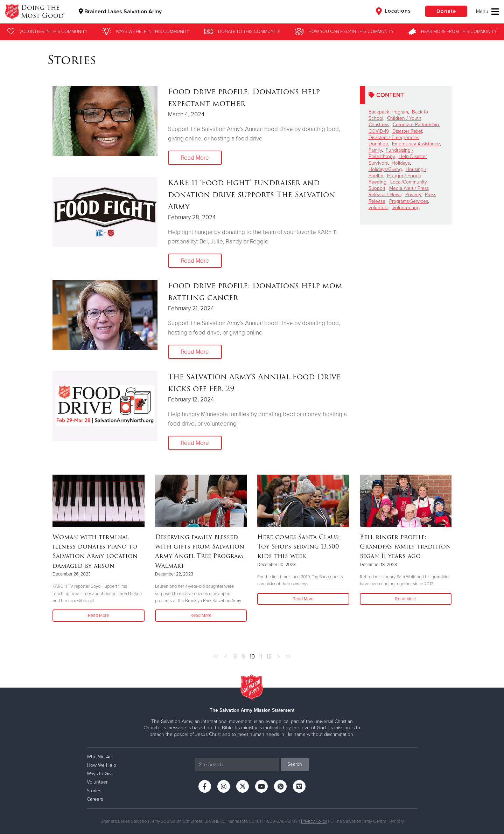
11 (260, 657)
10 (252, 657)
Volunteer (97, 782)
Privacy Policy (314, 821)
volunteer (379, 208)
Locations (393, 11)
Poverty (413, 195)
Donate (446, 11)
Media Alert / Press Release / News (399, 191)
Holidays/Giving (385, 169)
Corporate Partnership (416, 125)
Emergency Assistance (416, 144)
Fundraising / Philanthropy (391, 153)
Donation (378, 144)
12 (269, 657)
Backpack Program (388, 112)
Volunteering (406, 208)
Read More (195, 158)
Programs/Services (409, 201)
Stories (94, 791)
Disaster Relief (407, 131)
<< (216, 657)
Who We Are (100, 757)
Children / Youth (404, 118)
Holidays (401, 163)
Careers (95, 799)
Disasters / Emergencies (394, 137)
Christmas (379, 125)
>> (288, 657)
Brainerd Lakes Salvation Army (120, 12)
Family (375, 150)
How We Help (101, 765)
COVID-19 (379, 131)
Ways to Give (101, 774)
